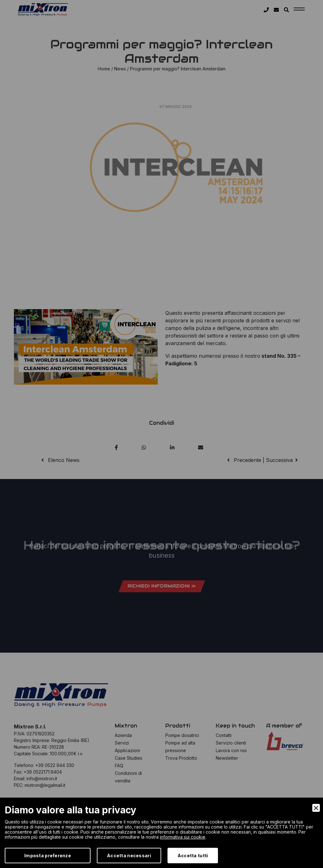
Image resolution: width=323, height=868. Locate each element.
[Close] (316, 808)
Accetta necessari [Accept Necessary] (129, 856)
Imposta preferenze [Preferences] (48, 856)
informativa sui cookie (183, 837)
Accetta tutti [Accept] (193, 856)
